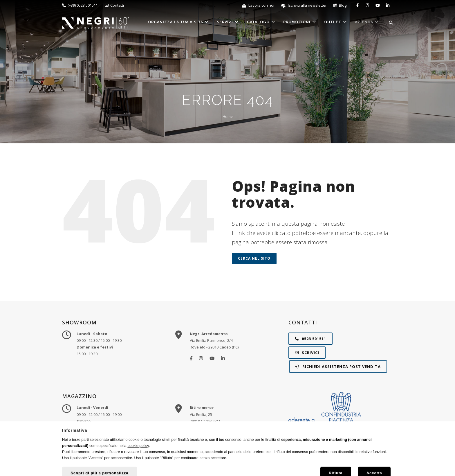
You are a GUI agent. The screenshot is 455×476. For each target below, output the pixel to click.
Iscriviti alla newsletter (304, 5)
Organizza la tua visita (171, 23)
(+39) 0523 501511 (80, 5)
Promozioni (296, 23)
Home (228, 117)
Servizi (222, 23)
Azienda (366, 23)
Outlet (334, 23)
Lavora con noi (258, 5)
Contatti (114, 5)
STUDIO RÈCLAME (369, 464)
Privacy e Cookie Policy (265, 464)
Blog (340, 5)
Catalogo (256, 23)
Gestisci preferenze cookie (311, 464)
